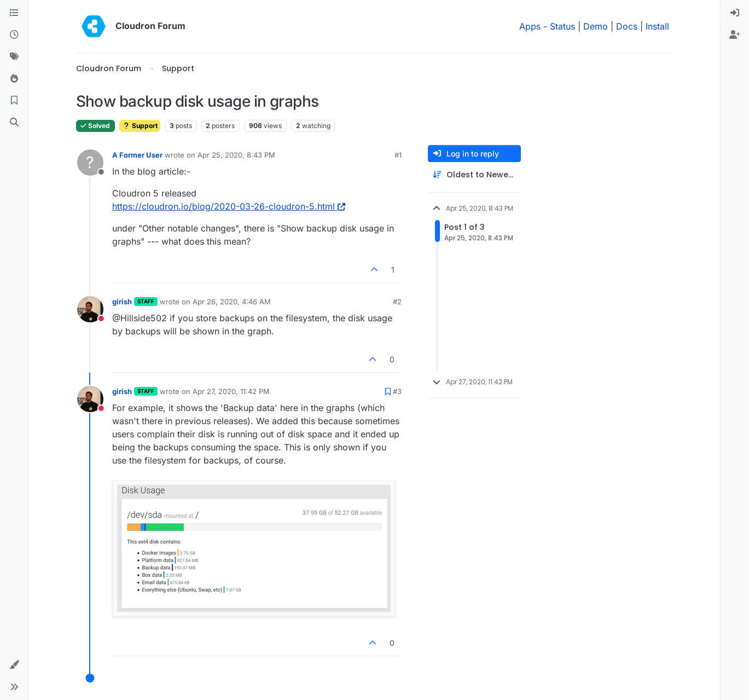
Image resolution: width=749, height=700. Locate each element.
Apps (530, 26)
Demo (596, 26)
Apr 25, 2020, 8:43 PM (236, 155)
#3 (397, 391)
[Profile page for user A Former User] (90, 163)
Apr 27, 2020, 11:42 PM (231, 391)
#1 (398, 155)
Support (140, 126)
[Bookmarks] (14, 101)
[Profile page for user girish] (90, 309)
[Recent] (14, 35)
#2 (397, 302)
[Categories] (14, 13)
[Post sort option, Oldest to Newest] (474, 175)
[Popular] (14, 79)
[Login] (735, 13)
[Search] (14, 123)
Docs (627, 26)
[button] (14, 665)
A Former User (137, 155)
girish (122, 302)
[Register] (735, 35)
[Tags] (14, 57)
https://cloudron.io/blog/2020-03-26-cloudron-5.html (229, 206)
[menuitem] (735, 13)
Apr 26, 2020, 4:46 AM (232, 302)
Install (657, 26)
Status (562, 26)
